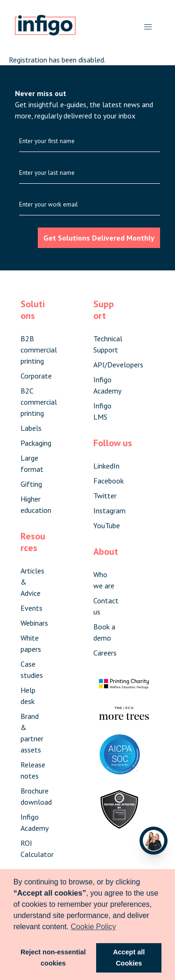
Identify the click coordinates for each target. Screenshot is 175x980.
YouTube (107, 525)
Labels (31, 428)
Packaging (36, 443)
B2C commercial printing (39, 402)
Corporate (36, 376)
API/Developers (118, 365)
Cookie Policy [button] (94, 927)
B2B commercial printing (39, 350)
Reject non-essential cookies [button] (53, 958)
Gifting (31, 484)
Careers (105, 653)
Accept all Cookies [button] (129, 958)
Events (31, 608)
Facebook (108, 481)
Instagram (109, 511)
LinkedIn (106, 466)
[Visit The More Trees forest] (124, 717)
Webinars (34, 623)
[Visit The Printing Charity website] (124, 690)
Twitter (105, 496)
